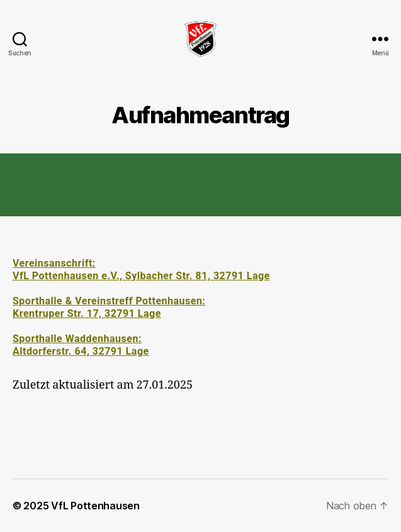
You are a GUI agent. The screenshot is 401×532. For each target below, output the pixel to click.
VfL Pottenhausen (95, 506)
